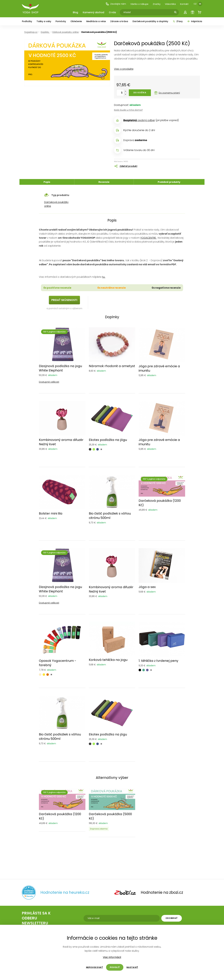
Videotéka (170, 4)
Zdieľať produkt (128, 166)
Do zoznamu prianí (167, 93)
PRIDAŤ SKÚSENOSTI (64, 300)
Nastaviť (132, 967)
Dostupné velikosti (49, 382)
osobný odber (139, 120)
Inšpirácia (195, 21)
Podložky (27, 21)
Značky (157, 4)
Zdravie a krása (119, 21)
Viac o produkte (124, 69)
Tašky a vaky (44, 21)
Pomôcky (61, 21)
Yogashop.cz (31, 32)
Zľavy (178, 21)
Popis (47, 182)
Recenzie (104, 182)
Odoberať (172, 918)
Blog (75, 12)
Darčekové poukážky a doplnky (150, 21)
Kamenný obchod (93, 12)
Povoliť (115, 967)
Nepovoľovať (94, 967)
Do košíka (140, 93)
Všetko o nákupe (139, 4)
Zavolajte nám (116, 4)
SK (200, 4)
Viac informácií (112, 957)
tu (104, 277)
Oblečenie (76, 21)
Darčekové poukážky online (56, 204)
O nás (112, 12)
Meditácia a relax (96, 21)
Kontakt (184, 4)
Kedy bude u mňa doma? (128, 110)
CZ (195, 4)
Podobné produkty (169, 182)
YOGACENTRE (148, 238)
